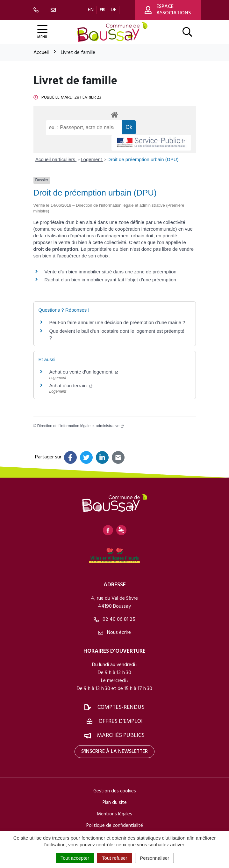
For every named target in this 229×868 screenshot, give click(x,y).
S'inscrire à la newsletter (114, 752)
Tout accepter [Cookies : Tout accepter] (75, 858)
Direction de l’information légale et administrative (80, 426)
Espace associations (168, 10)
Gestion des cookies (115, 791)
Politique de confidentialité (115, 826)
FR (102, 10)
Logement (92, 159)
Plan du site (115, 803)
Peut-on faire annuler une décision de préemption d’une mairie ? (117, 322)
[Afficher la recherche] (187, 32)
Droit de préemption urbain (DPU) (143, 159)
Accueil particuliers (56, 159)
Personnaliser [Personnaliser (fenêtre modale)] (154, 858)
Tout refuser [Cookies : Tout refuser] (114, 858)
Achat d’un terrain (71, 386)
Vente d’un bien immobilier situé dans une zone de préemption (111, 272)
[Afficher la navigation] (42, 32)
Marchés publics (121, 735)
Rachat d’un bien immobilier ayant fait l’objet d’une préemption (111, 280)
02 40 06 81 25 (114, 619)
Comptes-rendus (121, 707)
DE (114, 10)
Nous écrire (114, 633)
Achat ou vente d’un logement (84, 372)
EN (91, 10)
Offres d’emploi (121, 721)
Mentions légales (114, 814)
